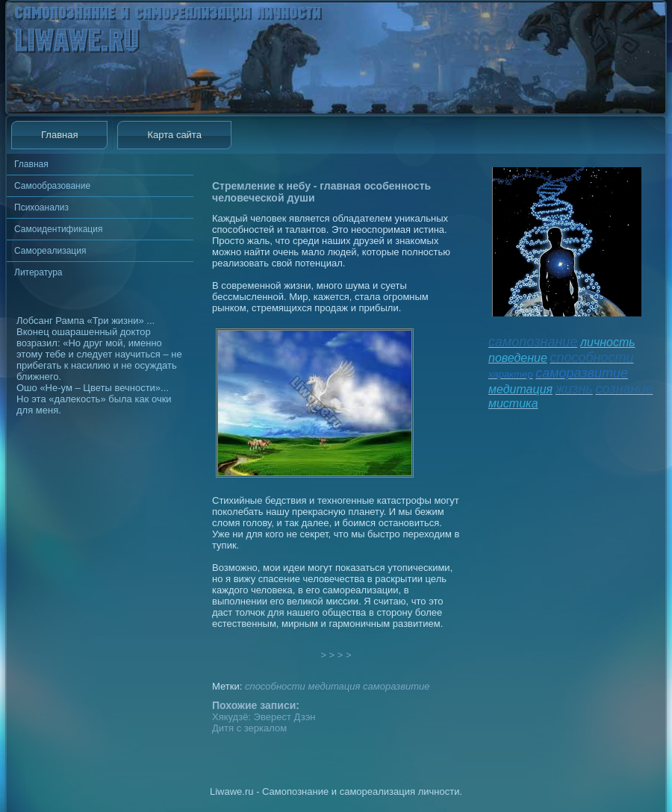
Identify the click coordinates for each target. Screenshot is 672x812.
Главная (59, 135)
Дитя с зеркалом (249, 728)
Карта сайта (174, 135)
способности (275, 686)
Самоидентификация (58, 229)
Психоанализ (41, 207)
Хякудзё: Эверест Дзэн (264, 717)
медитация (334, 686)
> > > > (336, 655)
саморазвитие (396, 686)
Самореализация (50, 251)
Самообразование (52, 186)
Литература (38, 272)
